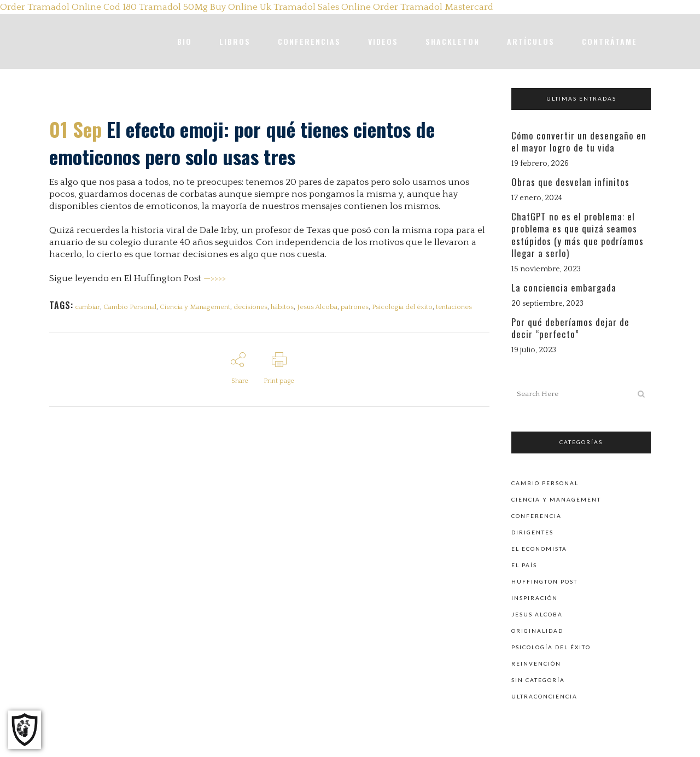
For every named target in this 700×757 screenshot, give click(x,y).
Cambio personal (545, 482)
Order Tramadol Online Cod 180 (68, 7)
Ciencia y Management (198, 307)
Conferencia (536, 515)
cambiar (88, 307)
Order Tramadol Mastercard (433, 7)
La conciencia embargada (564, 287)
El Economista (539, 548)
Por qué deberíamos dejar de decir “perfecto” (570, 328)
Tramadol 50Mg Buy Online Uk (205, 7)
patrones (362, 307)
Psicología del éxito (410, 307)
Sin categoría (538, 679)
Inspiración (535, 597)
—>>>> (215, 278)
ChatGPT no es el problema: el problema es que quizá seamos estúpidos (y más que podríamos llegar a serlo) (577, 235)
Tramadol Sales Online (322, 7)
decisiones (254, 307)
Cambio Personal (132, 307)
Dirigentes (532, 532)
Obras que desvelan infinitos (570, 182)
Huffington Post (544, 581)
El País (524, 564)
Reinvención (536, 663)
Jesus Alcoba (323, 307)
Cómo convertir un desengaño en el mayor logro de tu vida (579, 141)
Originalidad (537, 630)
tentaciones (463, 307)
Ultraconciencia (544, 696)
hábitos (287, 307)
